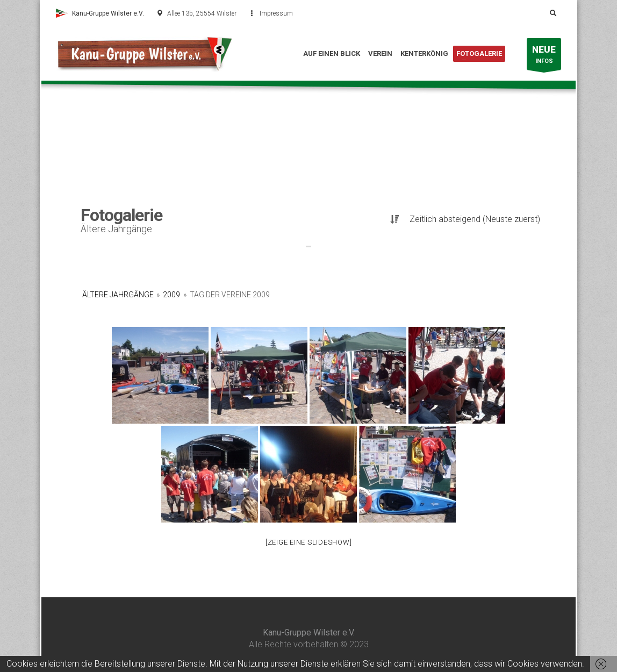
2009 (171, 295)
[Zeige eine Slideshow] (309, 542)
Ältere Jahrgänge (118, 295)
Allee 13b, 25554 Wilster (202, 13)
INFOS (544, 57)
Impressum (276, 13)
